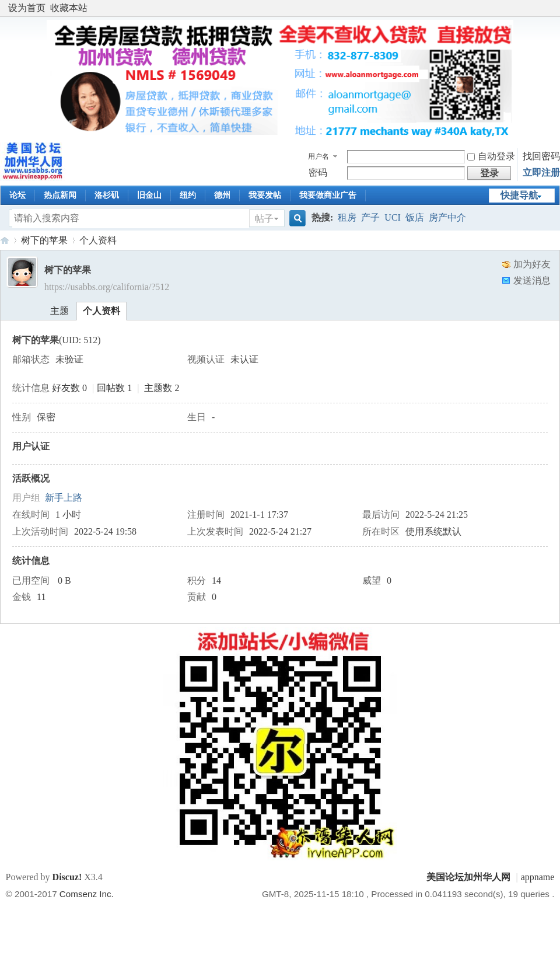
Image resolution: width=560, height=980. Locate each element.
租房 (347, 217)
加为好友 (532, 264)
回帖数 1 (114, 388)
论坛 (17, 195)
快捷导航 (519, 195)
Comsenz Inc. (87, 894)
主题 (60, 311)
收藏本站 (69, 8)
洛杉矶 (107, 195)
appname (538, 877)
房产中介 (447, 217)
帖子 (264, 219)
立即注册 (541, 172)
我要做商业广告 (328, 195)
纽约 (188, 195)
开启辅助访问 (551, 8)
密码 (318, 172)
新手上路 (64, 498)
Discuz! (67, 877)
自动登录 (491, 156)
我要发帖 (265, 195)
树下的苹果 (44, 240)
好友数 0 (69, 388)
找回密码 (541, 156)
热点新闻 (60, 195)
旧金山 (149, 195)
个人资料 (101, 311)
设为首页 (27, 8)
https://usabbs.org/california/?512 (107, 287)
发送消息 (532, 280)
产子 (370, 217)
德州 (222, 195)
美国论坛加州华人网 (5, 240)
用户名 (318, 156)
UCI (393, 217)
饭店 (415, 217)
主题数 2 (162, 388)
